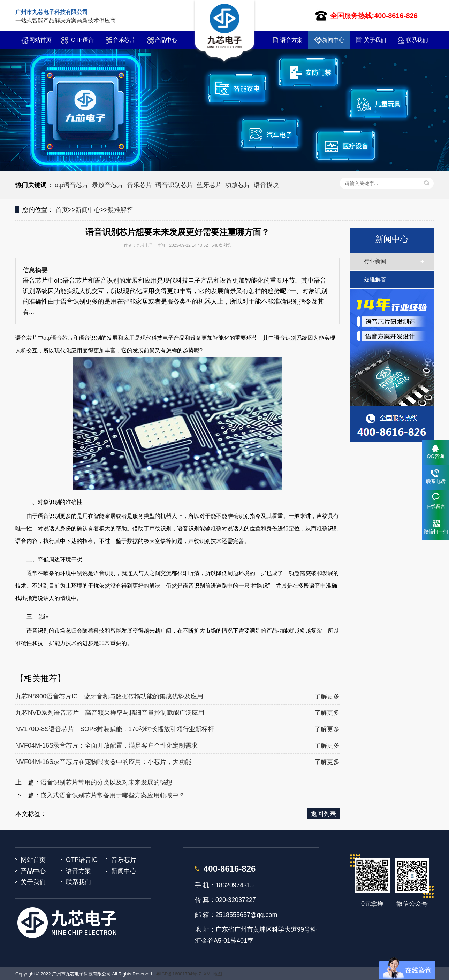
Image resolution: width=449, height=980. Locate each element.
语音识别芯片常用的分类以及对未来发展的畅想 (106, 782)
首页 (62, 210)
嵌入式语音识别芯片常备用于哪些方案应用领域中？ (113, 795)
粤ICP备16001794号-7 (178, 974)
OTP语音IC (82, 43)
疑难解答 (120, 210)
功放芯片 (238, 185)
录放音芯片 (108, 185)
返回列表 (324, 814)
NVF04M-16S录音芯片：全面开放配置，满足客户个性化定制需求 (106, 745)
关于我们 (375, 40)
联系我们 (417, 40)
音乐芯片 (124, 40)
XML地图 (213, 974)
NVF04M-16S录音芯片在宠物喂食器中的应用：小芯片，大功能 (103, 762)
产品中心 (166, 40)
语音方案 (291, 40)
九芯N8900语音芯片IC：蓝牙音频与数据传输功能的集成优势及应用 (109, 696)
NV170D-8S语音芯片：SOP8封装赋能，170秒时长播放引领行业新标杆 (115, 729)
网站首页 (40, 40)
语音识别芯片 (174, 185)
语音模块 (266, 185)
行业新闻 (375, 261)
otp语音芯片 (72, 185)
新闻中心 (333, 40)
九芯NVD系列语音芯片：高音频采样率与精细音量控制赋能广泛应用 (110, 713)
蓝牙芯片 (209, 185)
